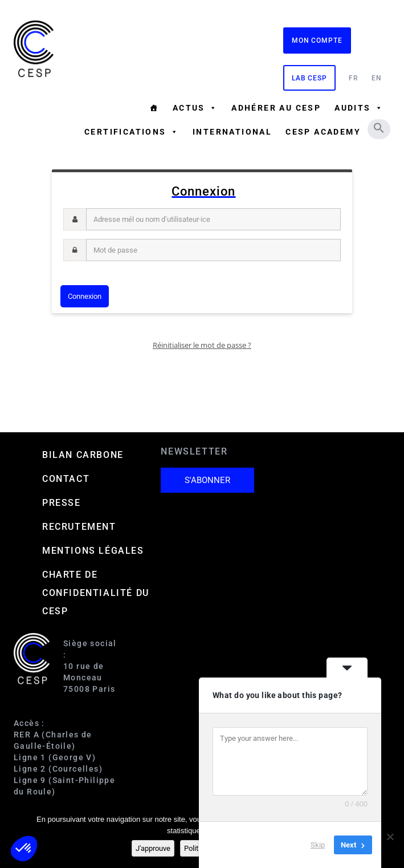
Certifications (132, 132)
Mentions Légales (93, 551)
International (232, 132)
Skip (318, 845)
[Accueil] (154, 108)
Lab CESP (309, 78)
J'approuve (153, 848)
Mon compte (317, 40)
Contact (66, 479)
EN (377, 78)
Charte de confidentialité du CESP (96, 593)
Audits (359, 108)
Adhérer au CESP (276, 108)
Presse (62, 503)
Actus (195, 108)
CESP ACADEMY (323, 132)
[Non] (390, 837)
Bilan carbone (83, 455)
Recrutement (79, 527)
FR (354, 78)
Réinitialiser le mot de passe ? (202, 345)
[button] (379, 128)
